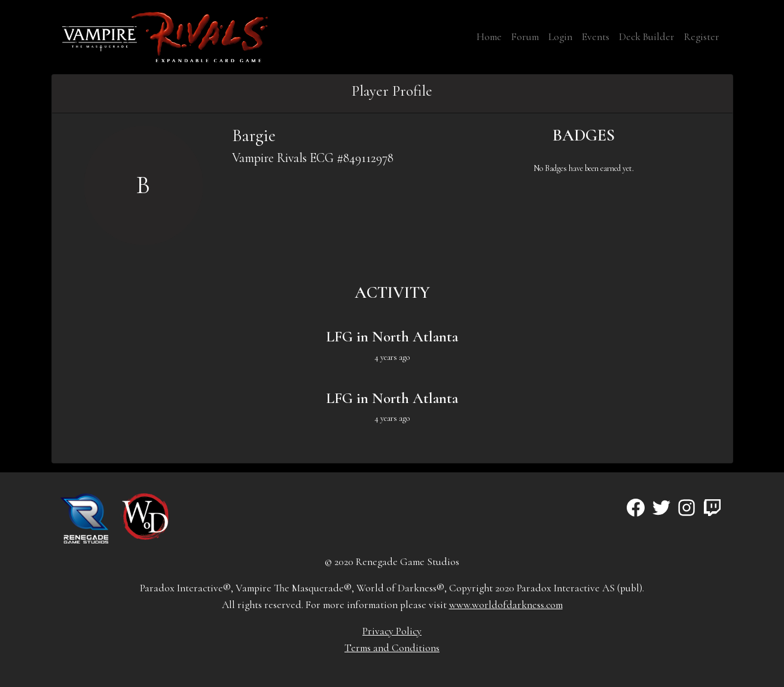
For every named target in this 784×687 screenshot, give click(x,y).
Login (560, 37)
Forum (525, 37)
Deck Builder (647, 37)
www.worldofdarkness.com (506, 605)
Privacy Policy (392, 631)
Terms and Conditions (392, 648)
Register (702, 37)
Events (596, 37)
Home (489, 37)
